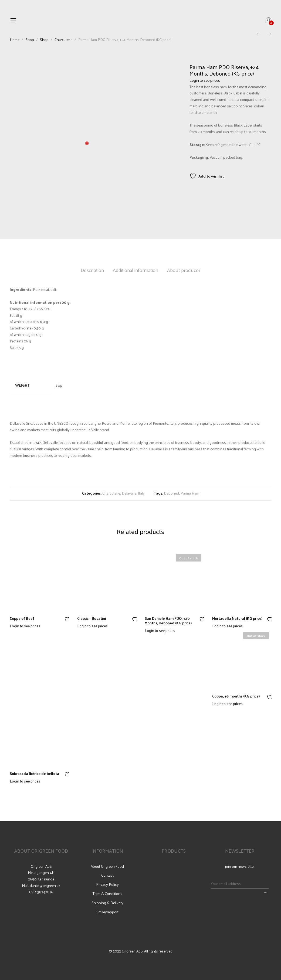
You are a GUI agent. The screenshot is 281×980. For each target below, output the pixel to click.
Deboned (171, 493)
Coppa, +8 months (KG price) (236, 696)
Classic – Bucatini (92, 618)
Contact (107, 875)
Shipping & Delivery (107, 903)
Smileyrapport (107, 912)
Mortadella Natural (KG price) (237, 618)
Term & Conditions (107, 894)
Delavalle (129, 493)
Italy (141, 493)
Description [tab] (92, 270)
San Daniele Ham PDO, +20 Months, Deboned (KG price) (168, 621)
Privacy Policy (107, 884)
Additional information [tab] (136, 270)
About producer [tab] (184, 270)
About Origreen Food (107, 866)
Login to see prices (205, 80)
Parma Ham (190, 493)
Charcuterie (111, 493)
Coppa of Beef (22, 618)
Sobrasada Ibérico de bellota (34, 773)
